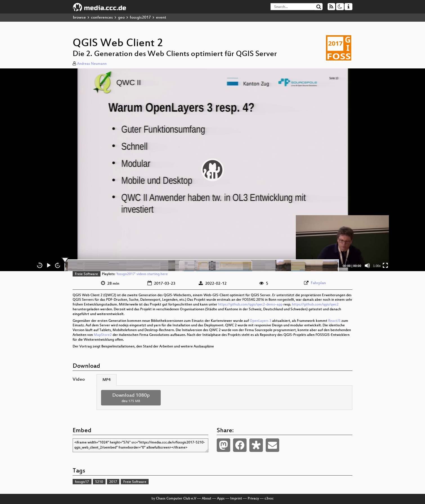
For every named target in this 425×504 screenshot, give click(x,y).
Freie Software (86, 274)
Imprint (236, 499)
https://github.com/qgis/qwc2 (315, 305)
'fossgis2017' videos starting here (142, 274)
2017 (113, 482)
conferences (102, 18)
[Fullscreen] (385, 266)
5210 (99, 482)
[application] (212, 170)
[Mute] (367, 266)
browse (79, 18)
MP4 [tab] (107, 380)
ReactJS (334, 321)
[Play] (49, 266)
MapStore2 (103, 335)
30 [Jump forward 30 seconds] (58, 265)
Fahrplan (318, 283)
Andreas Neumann (92, 64)
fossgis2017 (140, 18)
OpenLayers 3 (260, 321)
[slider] (202, 266)
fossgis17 (82, 482)
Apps (221, 499)
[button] (212, 170)
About (207, 499)
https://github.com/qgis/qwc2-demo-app (250, 305)
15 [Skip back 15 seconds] (40, 265)
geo (121, 18)
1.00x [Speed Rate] (377, 266)
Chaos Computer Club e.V (176, 499)
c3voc (269, 499)
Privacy (253, 499)
